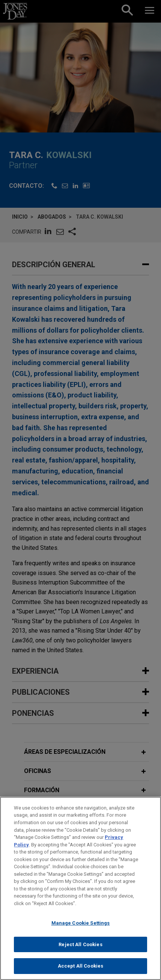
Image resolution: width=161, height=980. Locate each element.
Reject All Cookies (80, 948)
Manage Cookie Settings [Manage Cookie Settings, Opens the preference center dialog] (81, 926)
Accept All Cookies (80, 970)
